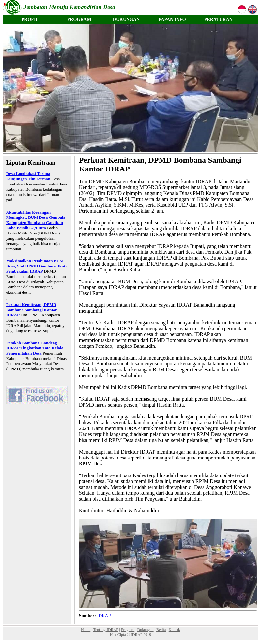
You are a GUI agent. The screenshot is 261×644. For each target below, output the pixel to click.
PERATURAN (218, 19)
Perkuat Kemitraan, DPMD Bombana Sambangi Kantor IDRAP (32, 310)
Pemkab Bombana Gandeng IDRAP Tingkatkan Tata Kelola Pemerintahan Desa (35, 348)
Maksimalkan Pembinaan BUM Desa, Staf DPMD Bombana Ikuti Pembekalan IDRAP (36, 266)
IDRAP (104, 616)
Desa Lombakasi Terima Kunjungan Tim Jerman (28, 176)
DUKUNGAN (126, 19)
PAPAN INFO (172, 19)
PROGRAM (79, 19)
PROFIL (30, 19)
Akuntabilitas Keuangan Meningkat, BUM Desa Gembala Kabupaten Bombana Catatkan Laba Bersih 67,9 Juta (36, 220)
